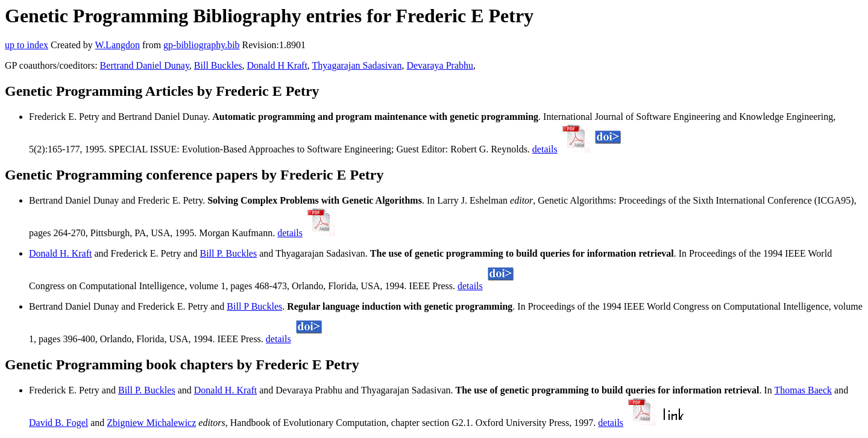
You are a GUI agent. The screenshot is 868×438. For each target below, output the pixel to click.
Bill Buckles (218, 65)
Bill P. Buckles (228, 253)
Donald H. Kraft (60, 253)
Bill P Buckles (254, 306)
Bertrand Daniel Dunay (145, 65)
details (545, 149)
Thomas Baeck (804, 390)
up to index (27, 45)
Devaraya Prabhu (440, 65)
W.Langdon (117, 45)
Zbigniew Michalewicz (151, 423)
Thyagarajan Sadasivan (357, 65)
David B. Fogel (58, 423)
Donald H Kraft (277, 65)
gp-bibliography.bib (202, 45)
